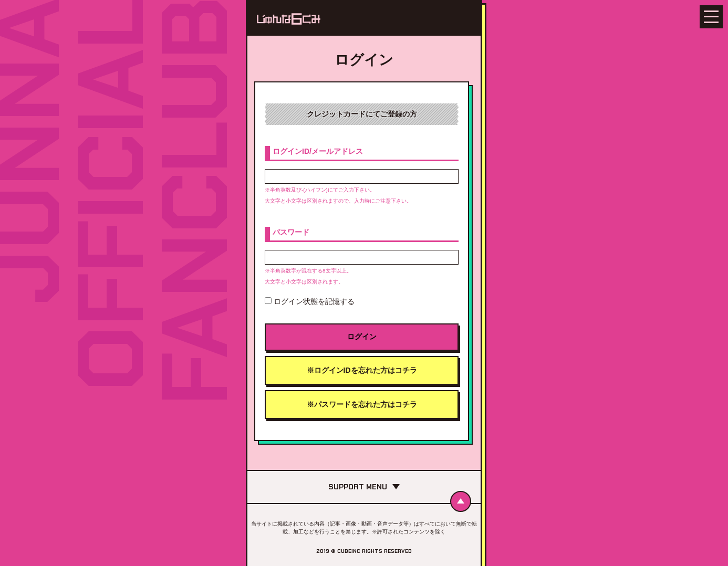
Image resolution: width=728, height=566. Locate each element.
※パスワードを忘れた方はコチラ (362, 404)
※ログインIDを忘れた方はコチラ (362, 370)
